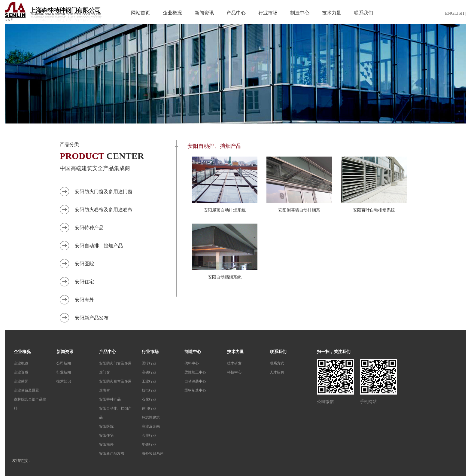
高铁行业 (149, 372)
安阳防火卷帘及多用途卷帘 (104, 210)
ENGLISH (454, 13)
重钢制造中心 (195, 390)
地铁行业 (149, 444)
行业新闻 (64, 372)
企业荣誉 (21, 381)
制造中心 (300, 13)
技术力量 (332, 13)
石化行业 (149, 399)
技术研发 (234, 363)
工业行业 (149, 381)
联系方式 (277, 363)
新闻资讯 (204, 13)
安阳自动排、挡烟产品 (99, 246)
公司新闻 (64, 363)
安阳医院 (84, 264)
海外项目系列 (153, 453)
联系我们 (363, 13)
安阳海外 (84, 300)
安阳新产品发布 (92, 318)
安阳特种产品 (89, 228)
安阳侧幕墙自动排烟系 (299, 210)
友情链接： (22, 461)
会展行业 (149, 435)
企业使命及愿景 (26, 390)
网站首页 (141, 13)
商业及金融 (151, 426)
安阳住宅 (84, 282)
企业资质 (21, 372)
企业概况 (172, 13)
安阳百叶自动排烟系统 (374, 210)
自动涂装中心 (195, 381)
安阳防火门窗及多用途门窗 (104, 192)
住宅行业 (149, 408)
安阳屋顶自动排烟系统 (225, 210)
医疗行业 (149, 363)
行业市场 (268, 13)
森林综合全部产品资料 (30, 404)
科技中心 (234, 372)
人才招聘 (277, 372)
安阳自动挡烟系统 (225, 277)
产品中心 (236, 13)
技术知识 (64, 381)
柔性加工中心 (195, 372)
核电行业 (149, 390)
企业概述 (21, 363)
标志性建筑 (151, 417)
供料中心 (192, 363)
